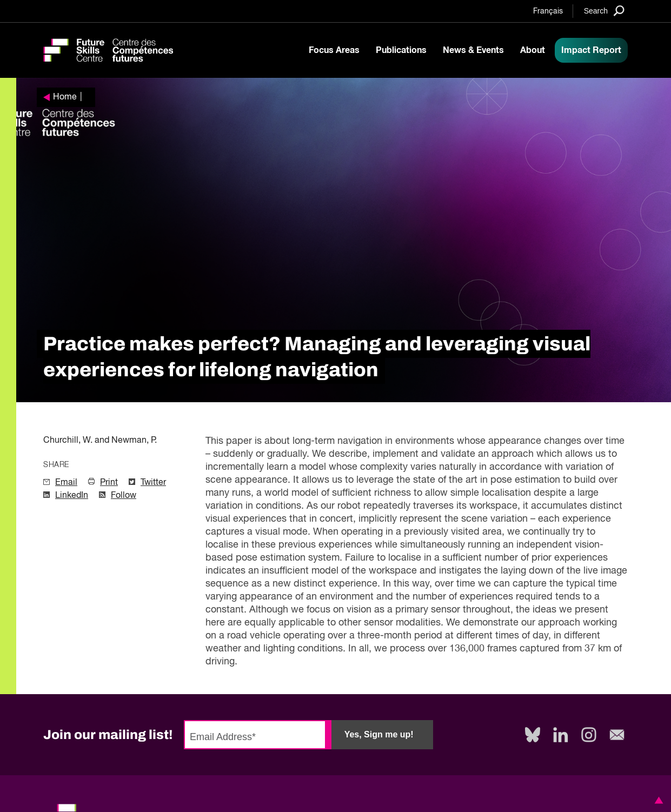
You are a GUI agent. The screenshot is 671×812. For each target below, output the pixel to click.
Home (65, 97)
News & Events (473, 50)
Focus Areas (334, 50)
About (533, 50)
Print (109, 483)
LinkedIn (72, 496)
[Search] (604, 11)
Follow (124, 496)
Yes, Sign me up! (379, 734)
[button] (657, 800)
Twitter (153, 483)
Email (66, 483)
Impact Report (591, 50)
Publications (401, 50)
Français (548, 11)
